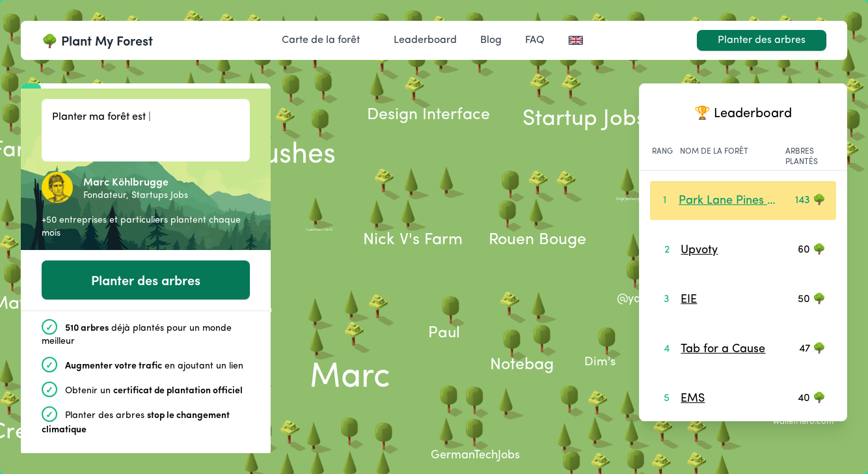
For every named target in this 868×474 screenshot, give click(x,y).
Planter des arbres (762, 40)
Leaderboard (425, 40)
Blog (491, 40)
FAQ (535, 40)
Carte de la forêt (321, 40)
